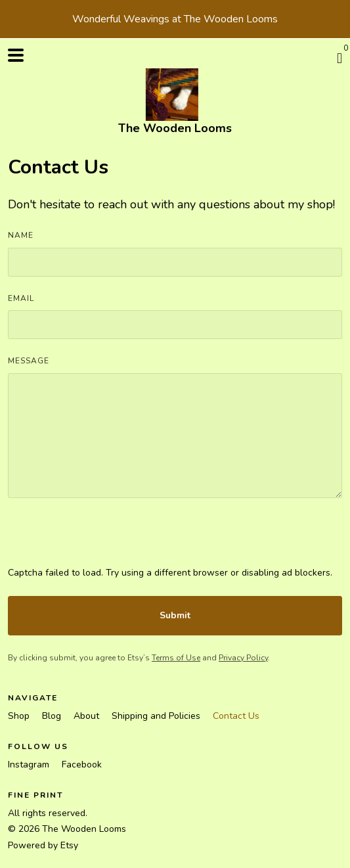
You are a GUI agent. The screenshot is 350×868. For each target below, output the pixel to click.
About (88, 716)
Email (21, 298)
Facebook (82, 765)
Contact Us (236, 716)
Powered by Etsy (43, 845)
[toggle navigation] (16, 55)
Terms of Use (176, 658)
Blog (53, 716)
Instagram (30, 765)
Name (21, 235)
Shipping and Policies (157, 716)
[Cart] (339, 58)
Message (29, 361)
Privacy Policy (243, 658)
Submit (175, 615)
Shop (20, 716)
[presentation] (108, 540)
